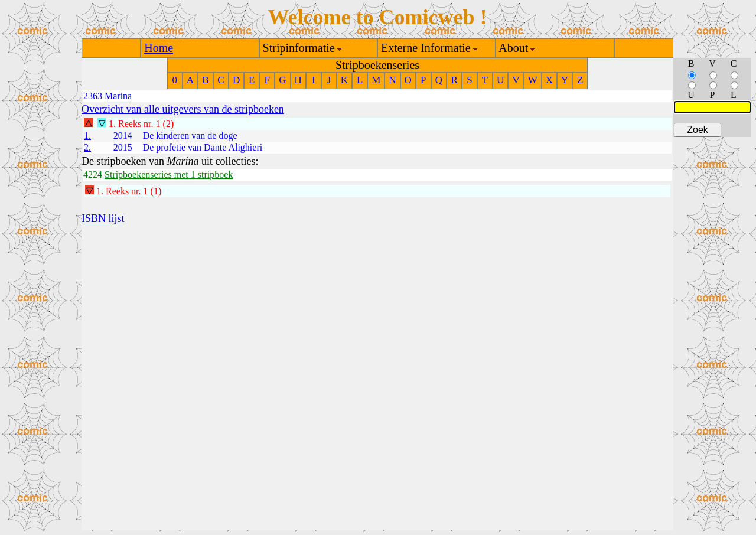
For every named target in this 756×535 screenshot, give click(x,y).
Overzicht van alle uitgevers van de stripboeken (183, 109)
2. (87, 147)
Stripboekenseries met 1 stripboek (169, 174)
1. (87, 136)
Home (159, 48)
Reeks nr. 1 (139, 124)
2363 (93, 96)
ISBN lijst (103, 218)
